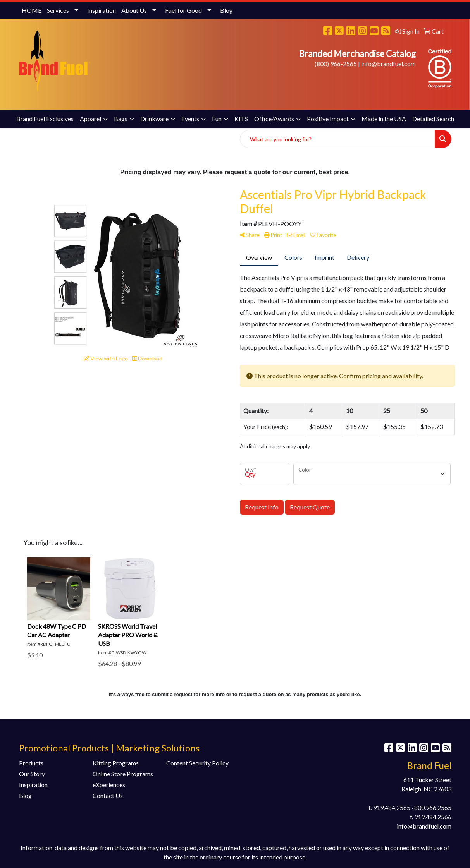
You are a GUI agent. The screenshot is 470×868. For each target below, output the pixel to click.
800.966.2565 (433, 807)
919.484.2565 (392, 807)
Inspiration (102, 10)
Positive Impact (328, 119)
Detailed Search (433, 119)
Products (31, 763)
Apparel (90, 119)
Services (58, 10)
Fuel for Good (183, 10)
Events (190, 119)
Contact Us (108, 795)
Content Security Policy (197, 763)
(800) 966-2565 (336, 64)
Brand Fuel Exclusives (45, 119)
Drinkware (154, 119)
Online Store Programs (123, 774)
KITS (241, 119)
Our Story (32, 774)
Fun (217, 119)
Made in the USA (384, 119)
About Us (134, 10)
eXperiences (109, 785)
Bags (121, 119)
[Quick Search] (337, 139)
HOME (32, 10)
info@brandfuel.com (388, 64)
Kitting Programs (116, 763)
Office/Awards (274, 119)
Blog (226, 10)
